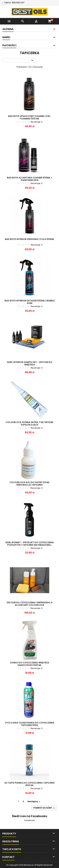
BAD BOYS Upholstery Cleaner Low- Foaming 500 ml (30, 117)
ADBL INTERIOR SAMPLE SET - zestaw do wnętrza (30, 363)
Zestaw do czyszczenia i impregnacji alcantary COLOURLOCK (29, 604)
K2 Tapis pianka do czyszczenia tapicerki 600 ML (30, 784)
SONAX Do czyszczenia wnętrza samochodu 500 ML (30, 664)
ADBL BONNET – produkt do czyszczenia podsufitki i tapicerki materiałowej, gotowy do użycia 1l (30, 545)
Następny (34, 801)
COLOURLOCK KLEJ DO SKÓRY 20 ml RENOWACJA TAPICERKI (29, 484)
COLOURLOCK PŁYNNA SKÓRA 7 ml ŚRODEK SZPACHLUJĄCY (29, 423)
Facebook (30, 820)
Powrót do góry (44, 808)
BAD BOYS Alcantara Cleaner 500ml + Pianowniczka (30, 179)
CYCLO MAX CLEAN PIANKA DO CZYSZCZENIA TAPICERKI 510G (30, 724)
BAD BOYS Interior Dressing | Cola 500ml (30, 239)
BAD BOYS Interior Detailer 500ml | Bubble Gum (30, 302)
